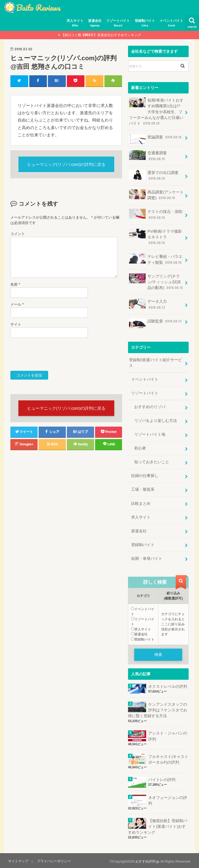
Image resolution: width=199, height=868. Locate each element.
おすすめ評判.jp (147, 860)
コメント (18, 234)
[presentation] (50, 355)
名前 (15, 285)
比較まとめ (141, 502)
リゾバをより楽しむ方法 (156, 420)
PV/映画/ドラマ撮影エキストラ (155, 236)
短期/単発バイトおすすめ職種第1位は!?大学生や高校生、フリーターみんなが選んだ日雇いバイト (156, 112)
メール (17, 305)
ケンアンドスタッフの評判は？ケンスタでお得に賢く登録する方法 (158, 709)
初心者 (140, 447)
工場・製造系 (143, 489)
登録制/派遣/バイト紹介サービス (155, 362)
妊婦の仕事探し (145, 475)
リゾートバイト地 (150, 434)
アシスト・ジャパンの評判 (167, 735)
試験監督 (156, 322)
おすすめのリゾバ (150, 406)
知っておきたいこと (152, 461)
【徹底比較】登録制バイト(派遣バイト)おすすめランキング (158, 825)
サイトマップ (18, 860)
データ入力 (148, 304)
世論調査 (156, 139)
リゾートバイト (118, 23)
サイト (16, 325)
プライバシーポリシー (54, 860)
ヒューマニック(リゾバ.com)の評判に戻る (66, 164)
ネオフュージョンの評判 (167, 799)
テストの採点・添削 (156, 214)
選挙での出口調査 (154, 175)
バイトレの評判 (162, 778)
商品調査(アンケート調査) (156, 195)
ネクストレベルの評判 (167, 685)
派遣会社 (95, 23)
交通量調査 (148, 156)
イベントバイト (171, 23)
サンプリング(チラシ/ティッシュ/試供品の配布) (156, 281)
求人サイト (75, 23)
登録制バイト (145, 23)
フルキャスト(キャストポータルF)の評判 (168, 758)
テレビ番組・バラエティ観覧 (156, 259)
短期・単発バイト (147, 557)
